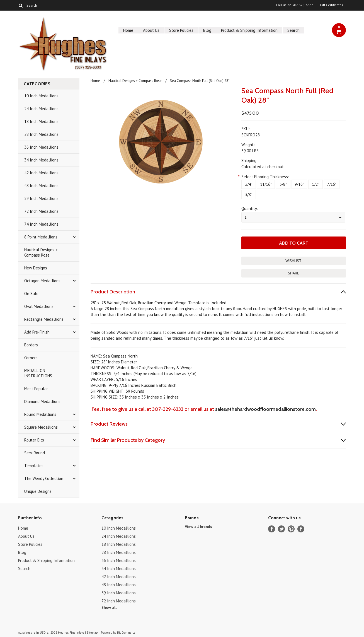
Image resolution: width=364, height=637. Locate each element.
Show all (109, 607)
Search (293, 30)
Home (128, 30)
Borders (31, 345)
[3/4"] (249, 184)
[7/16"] (332, 184)
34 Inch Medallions (41, 160)
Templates (34, 466)
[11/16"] (266, 184)
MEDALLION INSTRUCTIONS (38, 373)
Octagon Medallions (42, 281)
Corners (31, 358)
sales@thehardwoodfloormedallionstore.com (265, 409)
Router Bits (34, 440)
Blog (207, 30)
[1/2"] (316, 184)
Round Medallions (40, 414)
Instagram (301, 529)
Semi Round (35, 453)
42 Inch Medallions (41, 173)
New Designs (36, 268)
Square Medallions (41, 427)
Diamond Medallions (42, 401)
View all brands (198, 527)
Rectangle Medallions (44, 319)
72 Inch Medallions (41, 211)
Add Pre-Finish (37, 332)
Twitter (281, 529)
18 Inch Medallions (41, 121)
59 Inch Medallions (41, 198)
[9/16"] (299, 184)
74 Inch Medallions (41, 224)
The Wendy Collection (44, 478)
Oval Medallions (39, 306)
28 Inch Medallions (41, 134)
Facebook (272, 529)
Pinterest (291, 529)
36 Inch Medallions (41, 147)
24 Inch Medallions (41, 109)
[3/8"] (249, 195)
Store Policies (181, 30)
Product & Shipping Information (249, 30)
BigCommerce (126, 633)
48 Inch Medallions (41, 186)
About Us (151, 30)
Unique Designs (38, 491)
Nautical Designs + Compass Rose (41, 252)
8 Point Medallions (41, 237)
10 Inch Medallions (41, 96)
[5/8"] (283, 184)
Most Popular (36, 389)
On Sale (31, 294)
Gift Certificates (332, 5)
